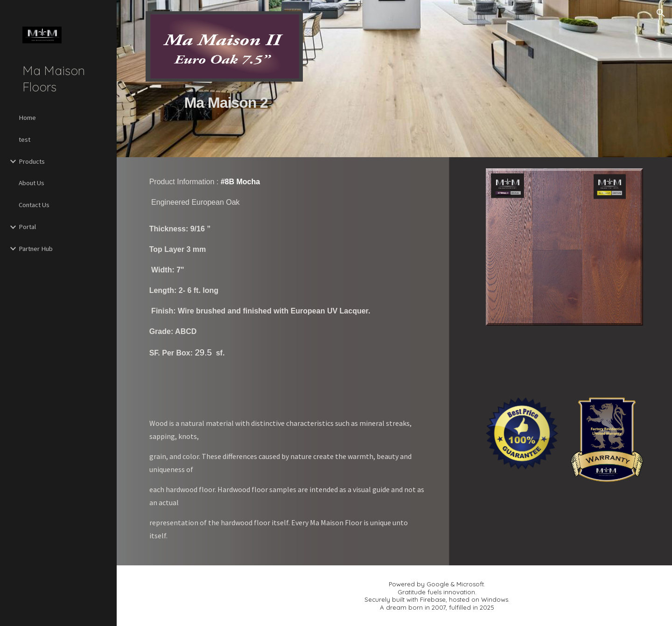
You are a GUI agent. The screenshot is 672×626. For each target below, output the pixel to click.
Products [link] (32, 161)
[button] (661, 13)
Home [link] (27, 118)
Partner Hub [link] (36, 249)
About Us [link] (31, 183)
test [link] (24, 139)
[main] (224, 114)
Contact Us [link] (34, 205)
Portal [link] (27, 227)
